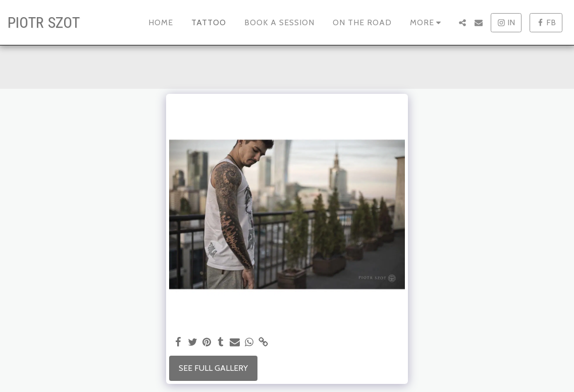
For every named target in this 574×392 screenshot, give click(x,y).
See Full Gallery (213, 368)
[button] (462, 23)
